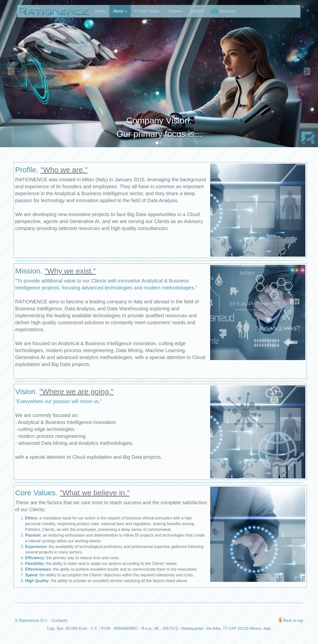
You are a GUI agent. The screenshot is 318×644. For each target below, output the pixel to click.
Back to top (291, 621)
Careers (176, 11)
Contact (197, 11)
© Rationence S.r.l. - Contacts (41, 621)
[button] (11, 74)
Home (100, 11)
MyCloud (223, 11)
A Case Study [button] (148, 11)
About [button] (120, 11)
